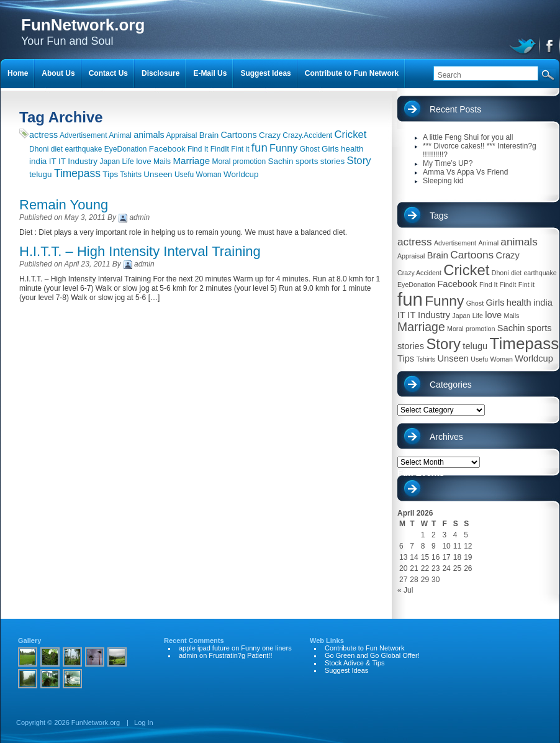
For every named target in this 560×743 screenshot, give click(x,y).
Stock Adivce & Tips (355, 663)
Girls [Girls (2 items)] (330, 149)
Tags (439, 216)
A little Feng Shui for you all (468, 137)
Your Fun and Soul (83, 31)
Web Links (327, 640)
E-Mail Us (210, 73)
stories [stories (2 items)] (333, 161)
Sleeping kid (443, 181)
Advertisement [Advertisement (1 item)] (84, 135)
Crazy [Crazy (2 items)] (270, 135)
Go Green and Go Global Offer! (372, 655)
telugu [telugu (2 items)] (41, 174)
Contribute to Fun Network (352, 73)
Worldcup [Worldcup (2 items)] (241, 174)
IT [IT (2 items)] (53, 161)
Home (18, 73)
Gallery (29, 640)
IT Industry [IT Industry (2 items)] (78, 161)
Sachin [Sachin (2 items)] (281, 161)
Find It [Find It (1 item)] (198, 149)
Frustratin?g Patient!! (240, 655)
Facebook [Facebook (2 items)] (167, 149)
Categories (451, 385)
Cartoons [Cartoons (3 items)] (238, 135)
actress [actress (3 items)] (43, 135)
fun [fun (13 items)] (260, 148)
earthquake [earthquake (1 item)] (83, 149)
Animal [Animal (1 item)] (120, 135)
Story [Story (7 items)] (359, 161)
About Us (58, 73)
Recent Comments (194, 640)
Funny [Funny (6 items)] (283, 148)
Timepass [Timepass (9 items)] (77, 173)
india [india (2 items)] (38, 161)
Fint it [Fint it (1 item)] (240, 149)
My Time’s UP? (448, 163)
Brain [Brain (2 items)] (209, 135)
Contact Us (108, 73)
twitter (524, 45)
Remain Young (64, 205)
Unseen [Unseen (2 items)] (158, 174)
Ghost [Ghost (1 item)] (310, 149)
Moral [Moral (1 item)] (221, 162)
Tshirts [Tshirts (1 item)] (131, 175)
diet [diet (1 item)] (57, 149)
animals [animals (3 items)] (149, 135)
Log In (144, 722)
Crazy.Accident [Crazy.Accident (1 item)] (307, 135)
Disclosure (160, 73)
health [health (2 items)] (352, 149)
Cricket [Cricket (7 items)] (351, 134)
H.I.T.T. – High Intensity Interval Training (140, 251)
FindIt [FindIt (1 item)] (220, 149)
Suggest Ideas (265, 73)
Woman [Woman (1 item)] (209, 175)
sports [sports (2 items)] (307, 161)
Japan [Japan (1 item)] (110, 162)
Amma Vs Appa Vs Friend (465, 172)
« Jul (405, 590)
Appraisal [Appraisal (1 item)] (181, 135)
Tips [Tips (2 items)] (110, 174)
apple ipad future (204, 648)
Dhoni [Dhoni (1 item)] (39, 149)
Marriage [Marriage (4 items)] (191, 161)
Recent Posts (455, 109)
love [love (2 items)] (144, 161)
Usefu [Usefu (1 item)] (184, 175)
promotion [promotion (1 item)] (249, 162)
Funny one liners (266, 648)
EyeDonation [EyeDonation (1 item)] (126, 149)
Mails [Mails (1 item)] (162, 162)
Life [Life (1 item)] (128, 162)
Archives (446, 437)
